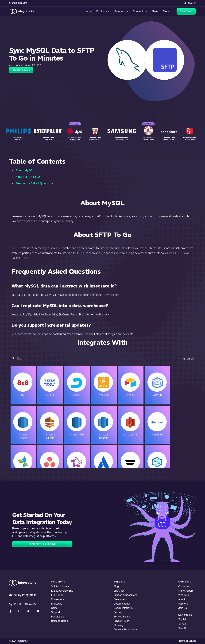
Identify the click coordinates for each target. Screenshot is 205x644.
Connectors (140, 11)
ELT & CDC (57, 595)
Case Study (75, 123)
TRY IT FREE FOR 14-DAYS (42, 544)
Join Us (183, 608)
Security (118, 612)
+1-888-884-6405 (22, 604)
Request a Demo (21, 70)
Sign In (190, 3)
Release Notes (60, 621)
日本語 (182, 624)
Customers (184, 586)
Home (88, 11)
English (182, 619)
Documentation (122, 604)
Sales (54, 608)
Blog (116, 586)
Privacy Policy (122, 621)
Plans (155, 11)
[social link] (11, 611)
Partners (183, 604)
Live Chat (119, 591)
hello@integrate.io (23, 595)
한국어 (182, 628)
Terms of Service (187, 641)
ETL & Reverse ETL (62, 591)
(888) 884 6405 (18, 3)
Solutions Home (60, 586)
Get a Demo (187, 12)
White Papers (186, 591)
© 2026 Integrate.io (19, 641)
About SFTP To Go (28, 177)
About (182, 599)
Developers (58, 617)
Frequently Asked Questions (35, 183)
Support (56, 612)
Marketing (57, 604)
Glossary (119, 625)
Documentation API (124, 608)
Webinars (184, 595)
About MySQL (25, 170)
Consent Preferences (126, 630)
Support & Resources (126, 595)
